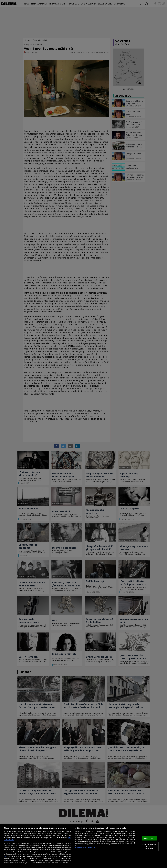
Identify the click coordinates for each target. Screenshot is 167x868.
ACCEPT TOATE (149, 838)
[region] (83, 846)
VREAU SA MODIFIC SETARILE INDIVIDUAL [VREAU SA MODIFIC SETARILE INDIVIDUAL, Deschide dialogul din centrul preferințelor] (149, 846)
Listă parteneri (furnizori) (85, 847)
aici (5, 856)
